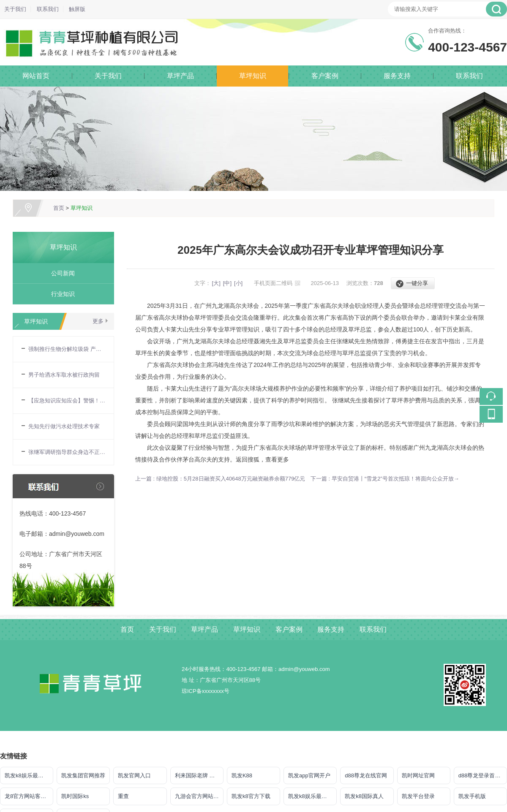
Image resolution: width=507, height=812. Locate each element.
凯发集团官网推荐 (83, 775)
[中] (227, 283)
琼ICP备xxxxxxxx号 (206, 691)
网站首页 (36, 76)
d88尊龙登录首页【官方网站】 (483, 775)
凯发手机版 (472, 796)
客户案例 (325, 76)
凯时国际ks (75, 796)
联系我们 (48, 9)
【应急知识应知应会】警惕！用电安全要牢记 (67, 401)
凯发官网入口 (134, 775)
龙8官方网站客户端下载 (29, 796)
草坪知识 (253, 76)
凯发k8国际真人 (364, 796)
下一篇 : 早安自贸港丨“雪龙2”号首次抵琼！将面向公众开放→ (385, 479)
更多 (98, 321)
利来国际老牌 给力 (198, 775)
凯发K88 (242, 775)
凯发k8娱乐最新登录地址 (312, 796)
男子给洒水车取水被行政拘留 (64, 375)
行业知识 (60, 294)
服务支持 (397, 76)
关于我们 (15, 9)
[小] (238, 283)
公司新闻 (60, 273)
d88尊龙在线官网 (366, 775)
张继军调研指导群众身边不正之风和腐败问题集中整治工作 (67, 452)
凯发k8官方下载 (251, 796)
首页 (59, 208)
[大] (216, 283)
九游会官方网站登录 (199, 796)
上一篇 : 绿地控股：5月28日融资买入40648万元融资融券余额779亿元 (220, 479)
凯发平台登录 (418, 796)
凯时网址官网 (418, 775)
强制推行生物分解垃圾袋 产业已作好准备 (67, 349)
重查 (123, 796)
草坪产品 (180, 76)
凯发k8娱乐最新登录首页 (29, 775)
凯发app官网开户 (309, 775)
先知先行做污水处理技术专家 (64, 426)
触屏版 (77, 9)
